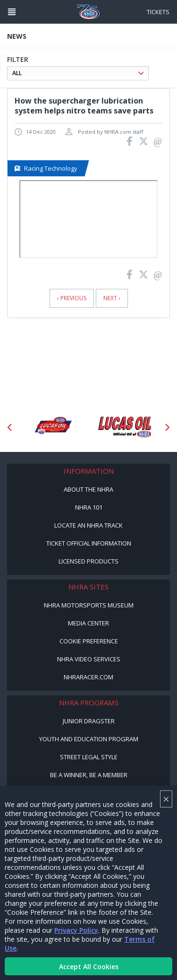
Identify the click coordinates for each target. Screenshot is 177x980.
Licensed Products (88, 561)
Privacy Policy (76, 930)
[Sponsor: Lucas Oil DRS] (53, 427)
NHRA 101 (89, 507)
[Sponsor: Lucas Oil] (125, 427)
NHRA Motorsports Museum (89, 605)
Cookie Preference (89, 641)
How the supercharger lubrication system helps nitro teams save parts (84, 106)
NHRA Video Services (89, 659)
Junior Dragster (89, 721)
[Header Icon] (12, 12)
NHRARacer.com (88, 677)
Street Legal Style (89, 757)
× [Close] (166, 799)
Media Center (88, 623)
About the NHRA (88, 489)
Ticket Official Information (89, 543)
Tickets (158, 12)
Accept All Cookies (89, 967)
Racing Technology (46, 168)
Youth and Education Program (89, 739)
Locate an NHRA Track (88, 525)
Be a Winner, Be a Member (89, 775)
